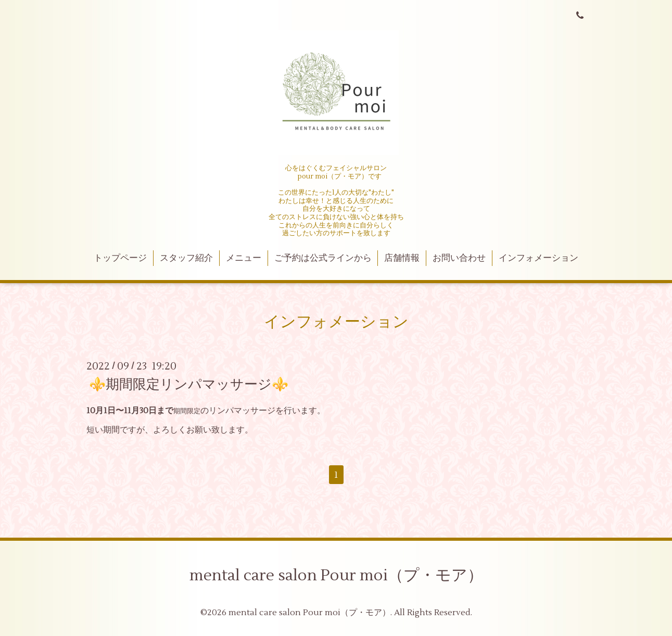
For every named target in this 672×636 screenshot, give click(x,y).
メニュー (244, 258)
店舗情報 (402, 258)
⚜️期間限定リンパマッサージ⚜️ (189, 385)
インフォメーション (538, 258)
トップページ (120, 258)
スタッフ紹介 (186, 258)
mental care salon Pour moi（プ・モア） (336, 575)
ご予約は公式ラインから (323, 258)
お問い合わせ (459, 258)
